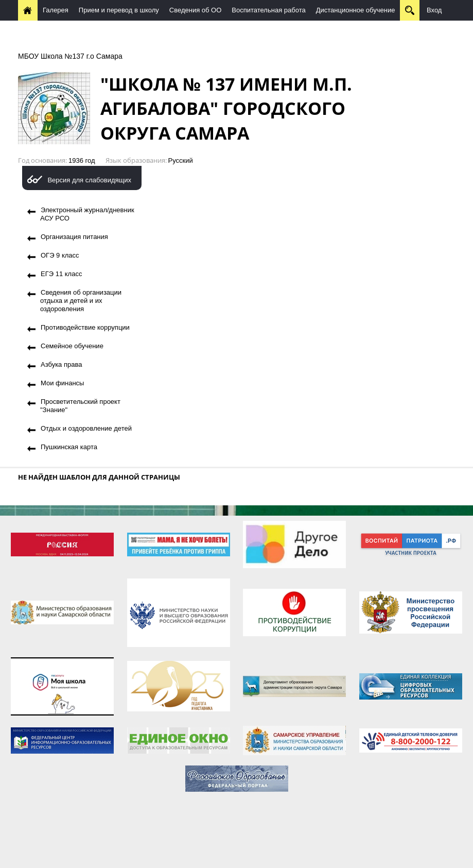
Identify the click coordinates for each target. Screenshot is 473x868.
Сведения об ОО (196, 10)
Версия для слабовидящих (89, 180)
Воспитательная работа (268, 10)
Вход (434, 10)
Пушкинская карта (69, 447)
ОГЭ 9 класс (60, 255)
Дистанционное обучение (356, 10)
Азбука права (61, 364)
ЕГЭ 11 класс (61, 274)
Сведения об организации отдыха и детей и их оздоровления (81, 301)
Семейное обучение (72, 346)
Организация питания (74, 237)
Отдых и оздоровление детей (86, 428)
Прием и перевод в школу (119, 10)
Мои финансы (62, 383)
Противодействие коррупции (85, 327)
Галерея (56, 10)
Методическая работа (57, 31)
